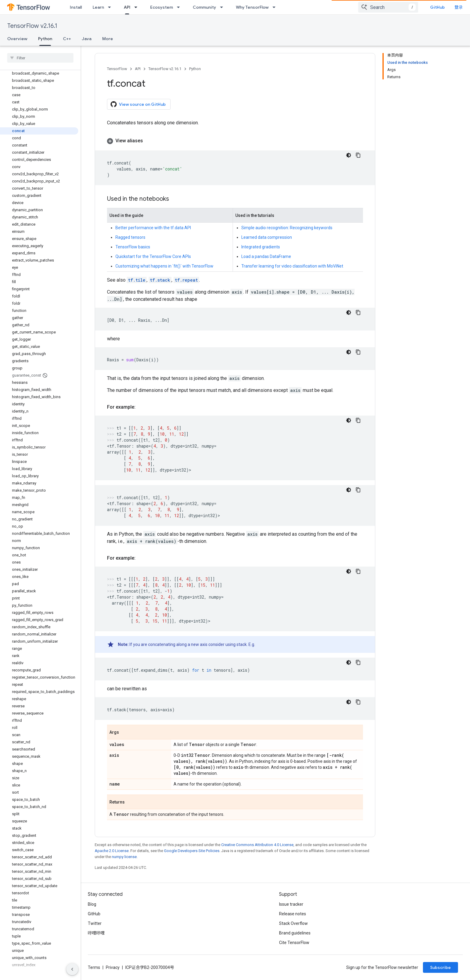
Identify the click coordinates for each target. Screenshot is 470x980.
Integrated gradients (261, 247)
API (138, 69)
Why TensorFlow (252, 7)
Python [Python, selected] (45, 39)
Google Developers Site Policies (192, 851)
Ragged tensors (130, 237)
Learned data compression (267, 237)
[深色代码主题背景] (349, 155)
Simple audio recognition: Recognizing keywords (287, 228)
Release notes (293, 914)
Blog (92, 904)
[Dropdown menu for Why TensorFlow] (276, 7)
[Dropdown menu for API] (138, 7)
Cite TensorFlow (294, 943)
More (108, 39)
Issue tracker (291, 904)
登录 (459, 7)
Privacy (113, 967)
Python (195, 69)
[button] (235, 141)
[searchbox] (40, 58)
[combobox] (388, 7)
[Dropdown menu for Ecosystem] (180, 7)
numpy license (124, 857)
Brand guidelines (295, 933)
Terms (94, 967)
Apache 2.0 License (112, 851)
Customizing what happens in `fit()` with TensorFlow (164, 266)
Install (76, 7)
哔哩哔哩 (96, 933)
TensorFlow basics (133, 247)
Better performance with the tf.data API (153, 228)
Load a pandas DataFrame (266, 256)
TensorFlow (117, 69)
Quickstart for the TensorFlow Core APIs (153, 256)
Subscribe (440, 967)
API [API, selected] (127, 7)
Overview (17, 39)
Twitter (95, 923)
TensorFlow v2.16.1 (32, 26)
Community (204, 7)
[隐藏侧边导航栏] (72, 969)
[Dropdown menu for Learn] (111, 7)
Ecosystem (162, 7)
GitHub (437, 7)
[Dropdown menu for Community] (223, 7)
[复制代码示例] (358, 155)
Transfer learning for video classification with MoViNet (292, 266)
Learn (98, 7)
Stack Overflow (293, 923)
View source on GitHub (138, 104)
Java (87, 39)
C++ (67, 39)
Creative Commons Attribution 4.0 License (257, 845)
